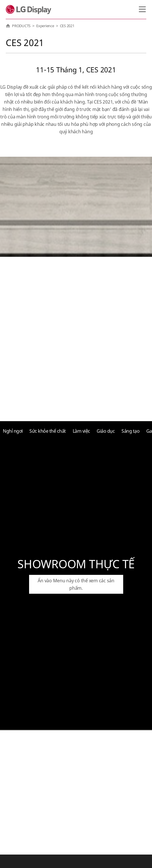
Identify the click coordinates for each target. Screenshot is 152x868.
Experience (45, 26)
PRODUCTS (21, 26)
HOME (8, 26)
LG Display (30, 9)
